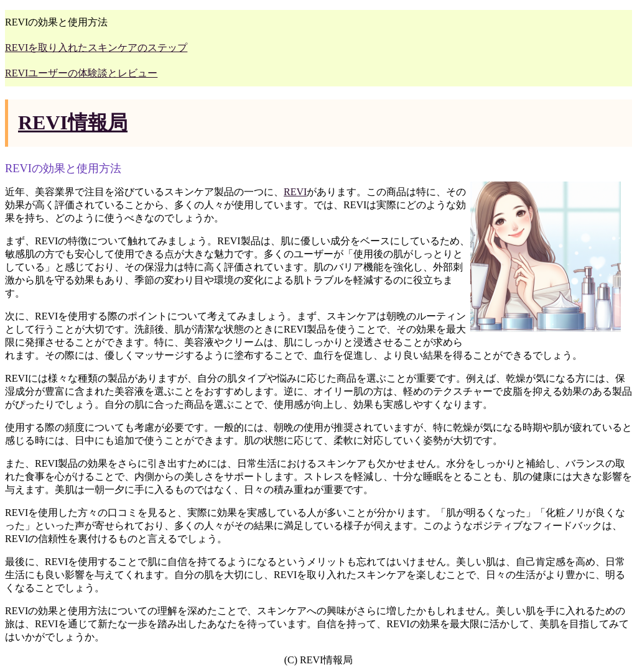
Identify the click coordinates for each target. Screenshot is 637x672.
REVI (295, 192)
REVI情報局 (73, 122)
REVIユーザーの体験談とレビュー (81, 73)
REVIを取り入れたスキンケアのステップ (96, 48)
